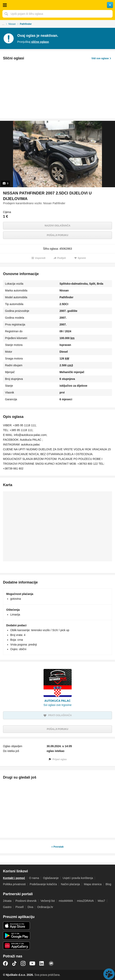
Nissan (12, 24)
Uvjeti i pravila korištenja (78, 878)
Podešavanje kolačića (43, 884)
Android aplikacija (17, 936)
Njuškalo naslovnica (57, 5)
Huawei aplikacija (17, 946)
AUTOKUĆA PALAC (57, 701)
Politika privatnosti (14, 884)
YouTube (32, 963)
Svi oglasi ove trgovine (57, 705)
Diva (30, 907)
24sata (7, 901)
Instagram (23, 963)
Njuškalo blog (51, 963)
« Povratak (57, 847)
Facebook (5, 963)
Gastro (7, 907)
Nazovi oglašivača (58, 226)
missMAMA (66, 901)
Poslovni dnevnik (26, 901)
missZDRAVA (85, 901)
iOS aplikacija (17, 926)
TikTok (14, 963)
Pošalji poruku (57, 235)
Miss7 (101, 901)
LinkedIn (42, 963)
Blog (108, 884)
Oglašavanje (51, 878)
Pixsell (19, 907)
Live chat (109, 974)
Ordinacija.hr (45, 907)
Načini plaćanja (70, 884)
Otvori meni (5, 5)
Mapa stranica (93, 884)
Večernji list (48, 901)
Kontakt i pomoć (14, 878)
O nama (34, 878)
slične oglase (40, 42)
